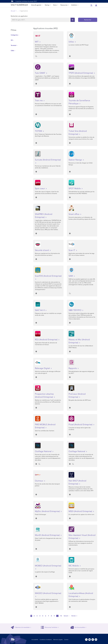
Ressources (65, 5)
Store (56, 5)
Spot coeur (40, 188)
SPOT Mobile (75, 188)
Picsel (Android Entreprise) (81, 425)
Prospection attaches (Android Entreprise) (44, 395)
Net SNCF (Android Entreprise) (77, 482)
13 (61, 616)
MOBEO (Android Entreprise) (48, 566)
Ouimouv (39, 481)
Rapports (73, 368)
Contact (66, 640)
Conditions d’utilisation (46, 640)
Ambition (75, 5)
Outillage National (43, 451)
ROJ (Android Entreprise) (46, 340)
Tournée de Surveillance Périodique (79, 102)
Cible (12, 51)
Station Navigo (76, 160)
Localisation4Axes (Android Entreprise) (81, 595)
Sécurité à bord (42, 250)
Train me (39, 101)
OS (12, 40)
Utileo (72, 42)
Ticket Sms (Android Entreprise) (78, 133)
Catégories (14, 35)
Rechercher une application (19, 16)
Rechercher (88, 20)
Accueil (13, 11)
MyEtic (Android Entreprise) (48, 511)
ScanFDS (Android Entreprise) (48, 276)
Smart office (74, 214)
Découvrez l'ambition (50, 627)
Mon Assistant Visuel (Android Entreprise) (82, 537)
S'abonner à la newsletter (21, 627)
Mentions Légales (58, 640)
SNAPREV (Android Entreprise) (44, 216)
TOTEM (39, 131)
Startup (48, 5)
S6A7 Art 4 (40, 310)
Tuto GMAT (40, 73)
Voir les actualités (78, 627)
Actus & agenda (37, 5)
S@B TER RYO (75, 310)
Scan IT (72, 250)
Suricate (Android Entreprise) (48, 160)
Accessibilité (35, 640)
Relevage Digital (43, 368)
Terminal (13, 45)
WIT (37, 42)
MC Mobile (74, 566)
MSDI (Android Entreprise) (81, 511)
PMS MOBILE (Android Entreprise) (45, 426)
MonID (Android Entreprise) (48, 535)
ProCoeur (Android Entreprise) (77, 395)
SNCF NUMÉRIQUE (19, 5)
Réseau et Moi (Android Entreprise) (79, 341)
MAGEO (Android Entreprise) (48, 593)
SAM (71, 276)
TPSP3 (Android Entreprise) (81, 73)
